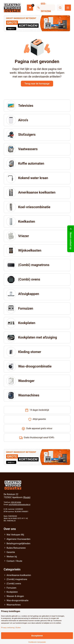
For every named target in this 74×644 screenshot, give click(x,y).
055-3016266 (16, 502)
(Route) (27, 497)
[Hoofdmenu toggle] (68, 8)
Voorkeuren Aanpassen (37, 642)
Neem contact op (71, 241)
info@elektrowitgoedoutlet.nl (20, 505)
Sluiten (18, 628)
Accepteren (37, 636)
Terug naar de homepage (37, 84)
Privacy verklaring (8, 628)
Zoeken (60, 8)
